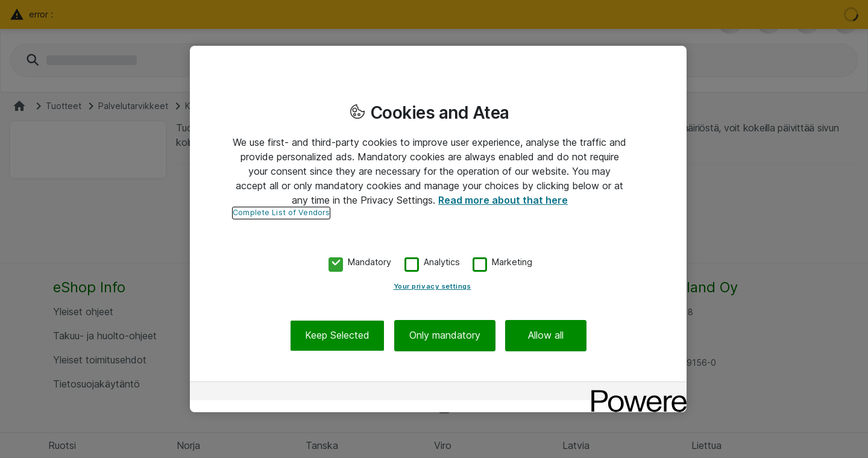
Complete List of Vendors (281, 212)
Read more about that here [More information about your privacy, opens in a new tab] (503, 200)
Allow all (546, 335)
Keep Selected (337, 335)
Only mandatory (445, 335)
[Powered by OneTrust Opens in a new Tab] (635, 393)
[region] (438, 229)
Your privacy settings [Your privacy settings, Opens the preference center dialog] (432, 286)
